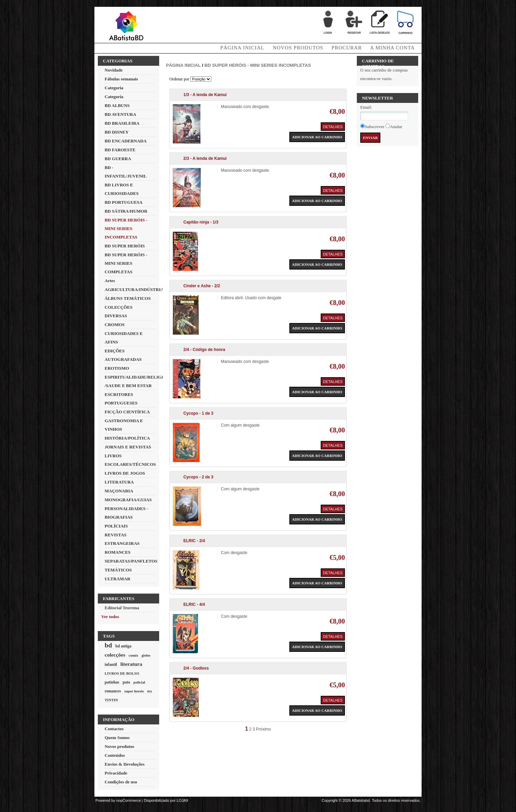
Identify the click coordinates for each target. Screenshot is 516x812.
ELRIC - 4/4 (194, 604)
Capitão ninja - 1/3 (201, 222)
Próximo (263, 729)
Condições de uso (121, 782)
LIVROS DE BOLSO (122, 673)
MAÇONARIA (119, 491)
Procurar (347, 48)
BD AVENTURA (120, 114)
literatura (131, 664)
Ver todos (110, 617)
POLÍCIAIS (116, 526)
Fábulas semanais (121, 79)
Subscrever (375, 127)
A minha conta (392, 48)
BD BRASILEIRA (122, 123)
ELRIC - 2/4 (194, 541)
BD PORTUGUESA (124, 202)
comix (133, 655)
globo (146, 655)
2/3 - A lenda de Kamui (205, 158)
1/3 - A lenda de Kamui (205, 95)
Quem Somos (117, 738)
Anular (396, 127)
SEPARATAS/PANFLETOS (131, 561)
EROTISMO (117, 368)
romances (113, 691)
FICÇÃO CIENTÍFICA (127, 412)
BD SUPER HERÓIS (125, 246)
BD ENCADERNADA (126, 141)
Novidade (114, 70)
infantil (111, 665)
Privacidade (116, 773)
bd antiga (123, 646)
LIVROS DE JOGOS (125, 473)
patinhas (112, 682)
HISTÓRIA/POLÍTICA (127, 438)
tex (150, 691)
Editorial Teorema (122, 608)
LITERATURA (119, 482)
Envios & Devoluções (125, 764)
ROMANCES (118, 552)
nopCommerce (128, 800)
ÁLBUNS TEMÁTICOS (128, 298)
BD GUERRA (118, 159)
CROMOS (115, 325)
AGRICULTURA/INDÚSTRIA (134, 289)
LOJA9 (182, 800)
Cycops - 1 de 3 (198, 413)
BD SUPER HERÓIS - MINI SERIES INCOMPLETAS (126, 228)
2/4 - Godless (196, 668)
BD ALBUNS (117, 105)
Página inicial (183, 65)
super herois (134, 691)
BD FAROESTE (120, 150)
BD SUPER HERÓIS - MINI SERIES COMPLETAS (126, 263)
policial (139, 682)
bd (108, 645)
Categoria (114, 88)
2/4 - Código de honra (204, 350)
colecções (115, 655)
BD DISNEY (117, 132)
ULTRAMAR (117, 579)
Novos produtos (298, 48)
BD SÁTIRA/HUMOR (126, 211)
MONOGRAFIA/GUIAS (128, 500)
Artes (110, 281)
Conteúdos (115, 755)
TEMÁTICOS (118, 570)
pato (126, 682)
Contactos (114, 729)
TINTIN (111, 700)
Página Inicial (242, 48)
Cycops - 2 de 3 (198, 477)
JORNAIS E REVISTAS (128, 447)
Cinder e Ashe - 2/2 (202, 286)
